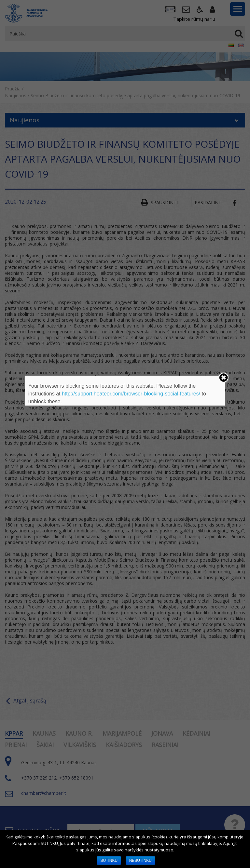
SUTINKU (109, 861)
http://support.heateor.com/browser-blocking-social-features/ (131, 394)
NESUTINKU (140, 861)
